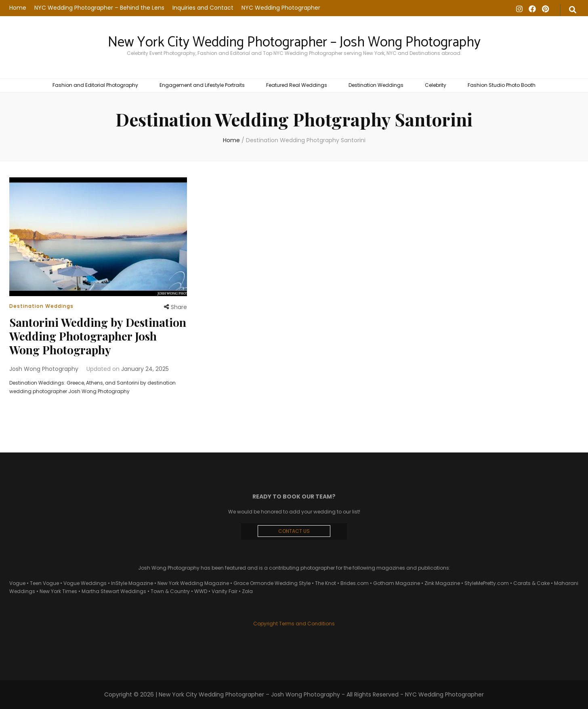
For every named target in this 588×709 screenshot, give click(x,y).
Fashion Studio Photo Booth (502, 85)
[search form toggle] (573, 10)
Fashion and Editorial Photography (95, 85)
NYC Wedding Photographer (281, 8)
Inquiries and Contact (203, 8)
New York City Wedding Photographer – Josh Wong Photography (294, 42)
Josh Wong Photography (44, 369)
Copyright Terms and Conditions (294, 624)
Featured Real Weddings (297, 85)
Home (18, 8)
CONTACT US (294, 531)
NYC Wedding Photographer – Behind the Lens (99, 8)
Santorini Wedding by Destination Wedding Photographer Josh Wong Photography (98, 336)
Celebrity (436, 85)
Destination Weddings (376, 85)
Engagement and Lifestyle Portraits (202, 85)
